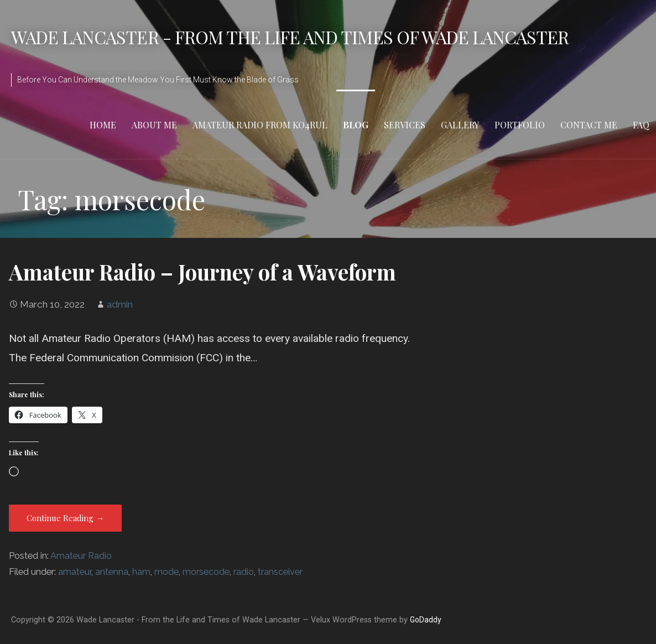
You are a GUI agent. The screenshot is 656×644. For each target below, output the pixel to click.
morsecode (206, 572)
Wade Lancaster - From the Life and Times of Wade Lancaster (290, 37)
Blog (356, 125)
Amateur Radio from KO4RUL (260, 125)
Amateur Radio (81, 556)
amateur (75, 572)
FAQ (641, 125)
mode (166, 572)
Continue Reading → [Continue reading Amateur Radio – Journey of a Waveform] (65, 518)
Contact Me (589, 125)
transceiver (280, 572)
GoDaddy (426, 620)
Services (405, 125)
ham (141, 572)
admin (120, 304)
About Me (154, 125)
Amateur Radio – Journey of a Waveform (202, 272)
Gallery (460, 125)
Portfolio (520, 125)
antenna (112, 572)
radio (244, 572)
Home (103, 125)
